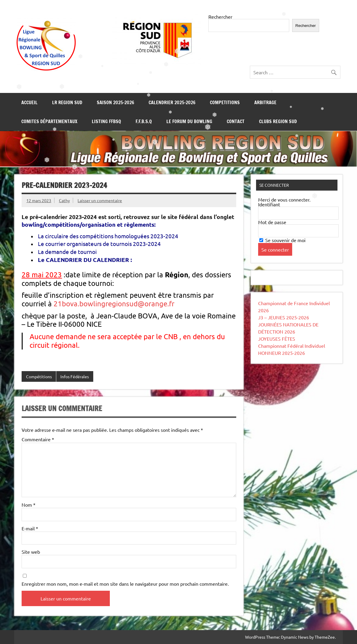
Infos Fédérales (75, 376)
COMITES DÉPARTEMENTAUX (49, 121)
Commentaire (38, 439)
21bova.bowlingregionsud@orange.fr (114, 304)
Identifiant (269, 204)
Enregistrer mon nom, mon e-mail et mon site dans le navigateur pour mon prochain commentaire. (125, 584)
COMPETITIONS (225, 102)
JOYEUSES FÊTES (277, 339)
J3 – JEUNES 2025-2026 (284, 317)
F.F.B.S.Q (144, 121)
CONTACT (236, 121)
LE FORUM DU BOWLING (189, 121)
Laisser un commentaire (100, 200)
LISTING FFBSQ (106, 121)
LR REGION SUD (67, 102)
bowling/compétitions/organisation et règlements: (89, 224)
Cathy (64, 200)
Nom (29, 505)
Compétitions (39, 376)
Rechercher (220, 17)
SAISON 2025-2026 (115, 102)
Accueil (29, 102)
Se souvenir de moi (282, 240)
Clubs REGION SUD (278, 121)
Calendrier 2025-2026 (172, 102)
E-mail (30, 528)
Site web (31, 552)
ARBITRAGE (265, 102)
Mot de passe (272, 222)
